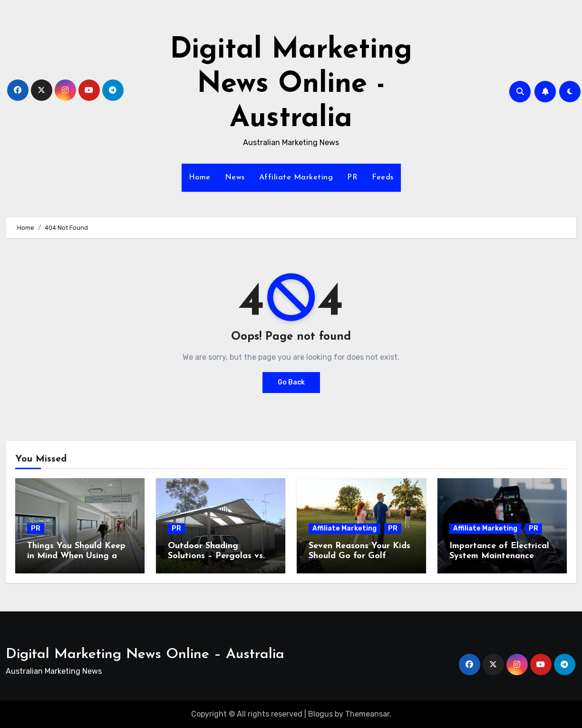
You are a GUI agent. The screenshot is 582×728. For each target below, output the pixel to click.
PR (352, 177)
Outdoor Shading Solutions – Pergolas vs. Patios (216, 556)
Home (200, 177)
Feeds (383, 177)
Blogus (320, 714)
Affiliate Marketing (296, 177)
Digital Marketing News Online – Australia (145, 654)
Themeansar (367, 714)
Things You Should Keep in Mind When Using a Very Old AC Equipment (76, 556)
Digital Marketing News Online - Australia (291, 85)
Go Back (291, 382)
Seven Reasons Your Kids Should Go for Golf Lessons (359, 556)
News (235, 177)
